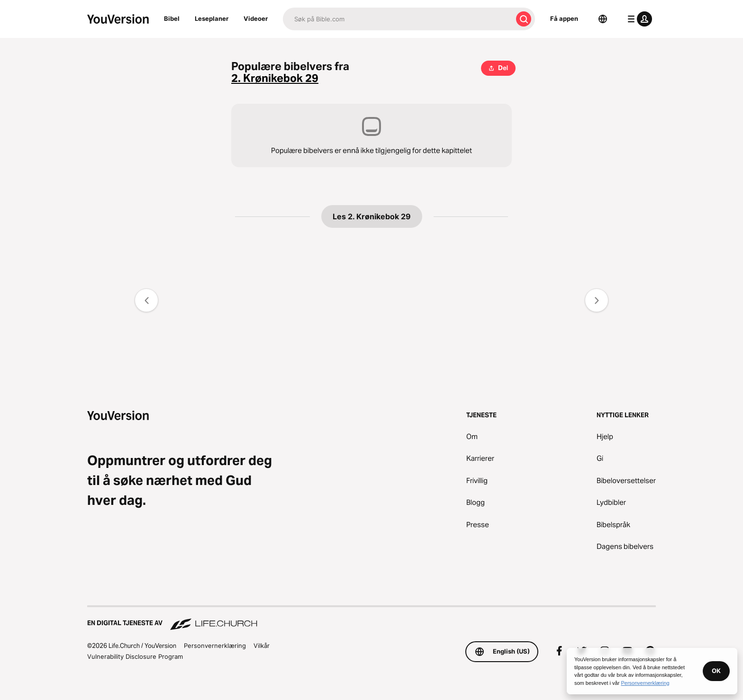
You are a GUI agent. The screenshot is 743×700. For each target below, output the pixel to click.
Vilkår (262, 646)
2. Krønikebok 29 (275, 78)
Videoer (256, 18)
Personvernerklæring (215, 646)
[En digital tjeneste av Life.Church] (371, 619)
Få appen (564, 18)
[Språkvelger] (603, 19)
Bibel (172, 18)
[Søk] (398, 19)
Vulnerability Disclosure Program (135, 656)
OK (716, 671)
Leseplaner (212, 18)
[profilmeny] (638, 19)
